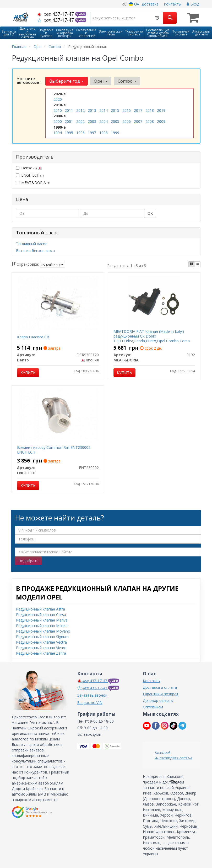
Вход (193, 4)
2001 (69, 121)
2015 (115, 110)
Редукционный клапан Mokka (42, 625)
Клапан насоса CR (33, 337)
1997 (92, 132)
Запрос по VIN (90, 702)
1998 (104, 132)
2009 (161, 121)
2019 (161, 110)
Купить (28, 373)
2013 (92, 110)
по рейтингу (52, 264)
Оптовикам (153, 707)
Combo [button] (127, 81)
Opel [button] (101, 81)
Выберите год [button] (67, 81)
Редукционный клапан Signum (42, 636)
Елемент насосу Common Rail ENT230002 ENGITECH (54, 450)
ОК (150, 213)
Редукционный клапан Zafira (41, 653)
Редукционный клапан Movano (43, 631)
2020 (58, 99)
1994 (58, 132)
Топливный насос (32, 244)
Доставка (150, 4)
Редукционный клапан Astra (40, 609)
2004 (104, 121)
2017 (138, 110)
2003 (92, 121)
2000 (58, 121)
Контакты (173, 4)
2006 (127, 121)
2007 (138, 121)
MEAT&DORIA (33, 182)
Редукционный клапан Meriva (42, 620)
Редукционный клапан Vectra (41, 642)
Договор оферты (158, 700)
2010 (58, 110)
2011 (69, 110)
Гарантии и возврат (161, 694)
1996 (80, 132)
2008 (150, 121)
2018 (150, 110)
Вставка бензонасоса (35, 251)
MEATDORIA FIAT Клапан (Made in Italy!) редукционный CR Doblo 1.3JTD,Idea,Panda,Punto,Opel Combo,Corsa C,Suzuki (152, 339)
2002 (80, 121)
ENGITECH (30, 175)
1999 (115, 132)
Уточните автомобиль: (29, 80)
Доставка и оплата (160, 687)
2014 (104, 110)
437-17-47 (56, 14)
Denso (29, 168)
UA (134, 4)
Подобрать (28, 561)
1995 (69, 132)
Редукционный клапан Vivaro (41, 647)
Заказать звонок (92, 695)
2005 (115, 121)
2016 (127, 110)
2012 (80, 110)
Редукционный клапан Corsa (41, 614)
